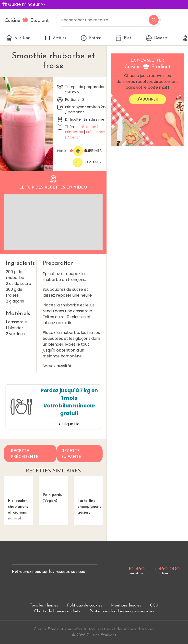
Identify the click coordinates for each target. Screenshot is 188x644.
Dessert (157, 38)
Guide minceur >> (27, 4)
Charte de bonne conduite (57, 612)
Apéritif (74, 137)
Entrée (91, 38)
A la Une (18, 38)
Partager (87, 163)
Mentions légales (126, 606)
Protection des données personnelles (122, 612)
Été (89, 132)
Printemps (74, 132)
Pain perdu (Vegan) (53, 493)
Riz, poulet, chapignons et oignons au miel (18, 499)
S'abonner (147, 99)
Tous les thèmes (44, 606)
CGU (154, 606)
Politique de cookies (85, 606)
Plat (123, 38)
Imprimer (87, 151)
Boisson (89, 127)
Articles (55, 38)
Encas (100, 132)
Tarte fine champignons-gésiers (88, 496)
